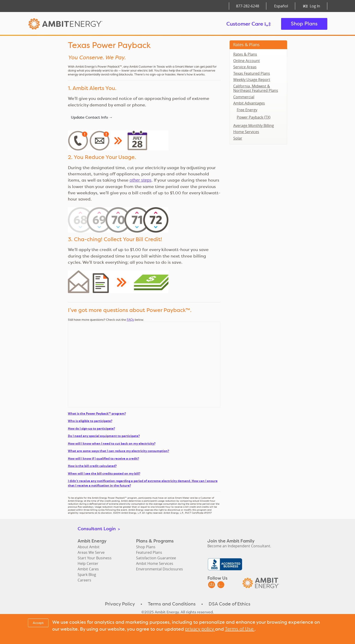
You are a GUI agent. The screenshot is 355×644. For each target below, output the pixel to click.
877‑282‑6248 (248, 6)
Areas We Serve (91, 552)
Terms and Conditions (172, 604)
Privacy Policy (120, 604)
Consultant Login (99, 529)
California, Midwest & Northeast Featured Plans (256, 88)
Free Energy (247, 110)
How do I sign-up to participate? (91, 428)
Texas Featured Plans (252, 73)
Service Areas (245, 67)
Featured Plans (149, 552)
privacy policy (200, 629)
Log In (311, 6)
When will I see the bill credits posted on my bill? (104, 473)
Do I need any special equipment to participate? (104, 436)
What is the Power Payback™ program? (97, 413)
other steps (141, 180)
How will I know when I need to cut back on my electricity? (112, 443)
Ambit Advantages (249, 103)
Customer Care (249, 24)
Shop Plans (304, 24)
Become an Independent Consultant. (239, 546)
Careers (84, 580)
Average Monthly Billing (254, 126)
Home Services (246, 132)
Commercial (244, 97)
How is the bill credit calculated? (92, 466)
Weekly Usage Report (252, 80)
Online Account (247, 61)
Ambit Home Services (155, 563)
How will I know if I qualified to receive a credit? (103, 458)
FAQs (130, 320)
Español (281, 6)
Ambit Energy (74, 24)
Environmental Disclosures (159, 569)
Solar (238, 138)
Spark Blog (87, 575)
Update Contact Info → (92, 117)
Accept (38, 623)
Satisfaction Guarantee (156, 558)
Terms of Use (240, 629)
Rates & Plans (246, 45)
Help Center (88, 563)
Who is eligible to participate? (90, 421)
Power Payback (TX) (254, 117)
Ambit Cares (88, 569)
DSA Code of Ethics (229, 604)
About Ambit (89, 547)
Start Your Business (95, 558)
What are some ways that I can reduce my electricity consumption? (118, 451)
